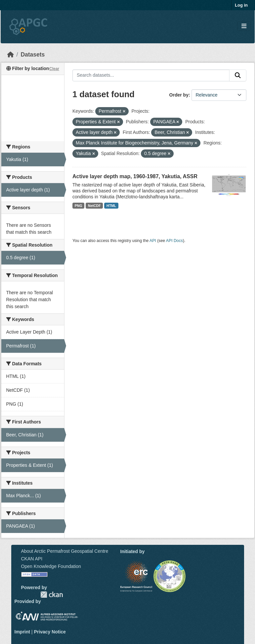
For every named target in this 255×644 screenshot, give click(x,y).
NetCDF (94, 206)
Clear (54, 69)
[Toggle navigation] (244, 26)
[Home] (11, 55)
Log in (241, 5)
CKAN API (32, 559)
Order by (179, 95)
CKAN (52, 595)
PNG (79, 206)
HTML (111, 206)
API (153, 241)
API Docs (174, 241)
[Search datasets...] (151, 75)
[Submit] (238, 75)
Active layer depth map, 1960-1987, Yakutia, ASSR (135, 176)
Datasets (33, 55)
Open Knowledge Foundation (51, 566)
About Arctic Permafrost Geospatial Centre (65, 551)
